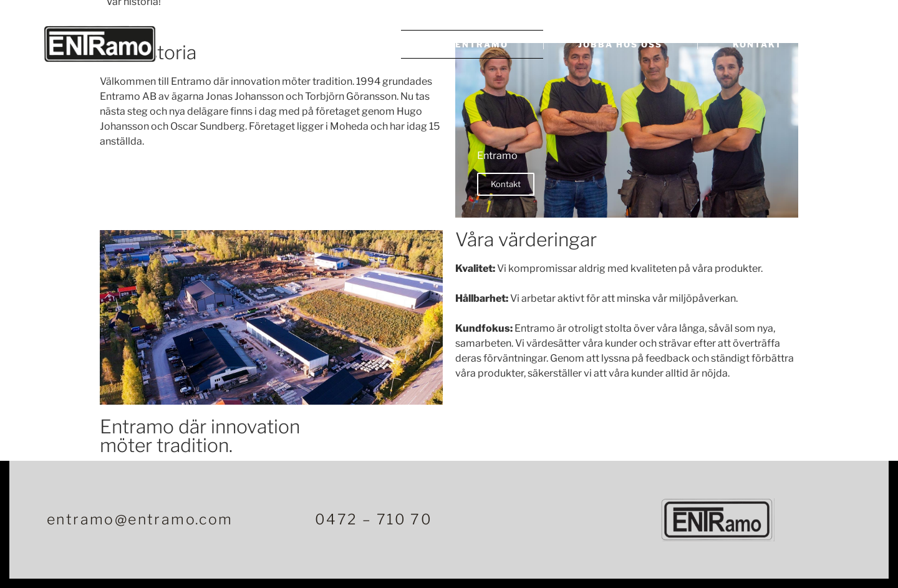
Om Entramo (472, 44)
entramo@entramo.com (140, 519)
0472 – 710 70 (374, 519)
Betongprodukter (312, 44)
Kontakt (757, 44)
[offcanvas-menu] (838, 46)
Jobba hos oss (620, 44)
